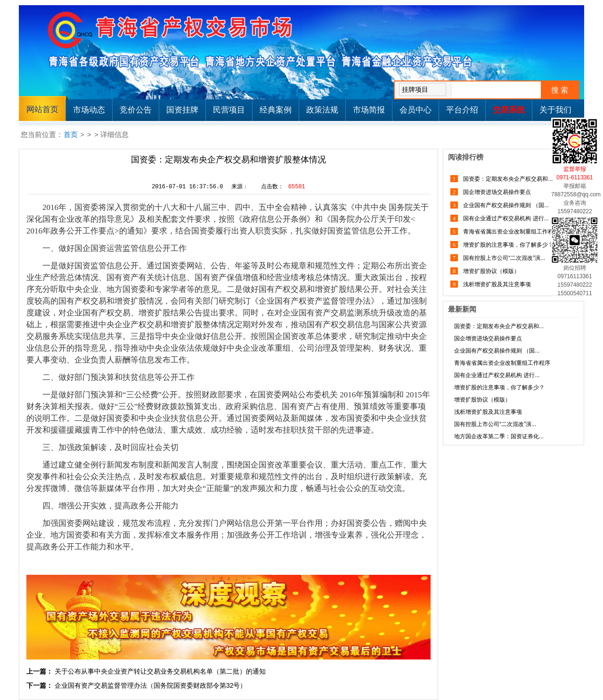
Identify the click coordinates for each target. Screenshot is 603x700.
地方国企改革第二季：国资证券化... (499, 436)
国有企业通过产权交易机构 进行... (505, 218)
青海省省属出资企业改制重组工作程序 (510, 232)
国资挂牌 (182, 110)
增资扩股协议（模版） (491, 271)
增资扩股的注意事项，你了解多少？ (508, 245)
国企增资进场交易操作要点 (496, 192)
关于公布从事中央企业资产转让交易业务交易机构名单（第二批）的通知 (160, 671)
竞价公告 (136, 110)
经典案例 (276, 110)
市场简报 (369, 110)
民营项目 (229, 110)
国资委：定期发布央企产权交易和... (507, 179)
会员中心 (416, 110)
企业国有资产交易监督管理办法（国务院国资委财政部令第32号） (151, 685)
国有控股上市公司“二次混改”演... (503, 258)
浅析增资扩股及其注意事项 (496, 284)
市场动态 (89, 110)
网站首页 (42, 109)
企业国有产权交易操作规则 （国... (505, 205)
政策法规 (322, 110)
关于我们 (555, 110)
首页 (71, 134)
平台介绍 (462, 110)
